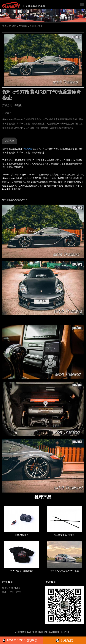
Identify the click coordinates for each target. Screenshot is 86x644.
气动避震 (28, 149)
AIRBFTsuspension (41, 632)
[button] (82, 4)
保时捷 (33, 26)
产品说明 (10, 141)
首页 (14, 26)
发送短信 (65, 640)
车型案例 (23, 26)
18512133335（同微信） (21, 640)
